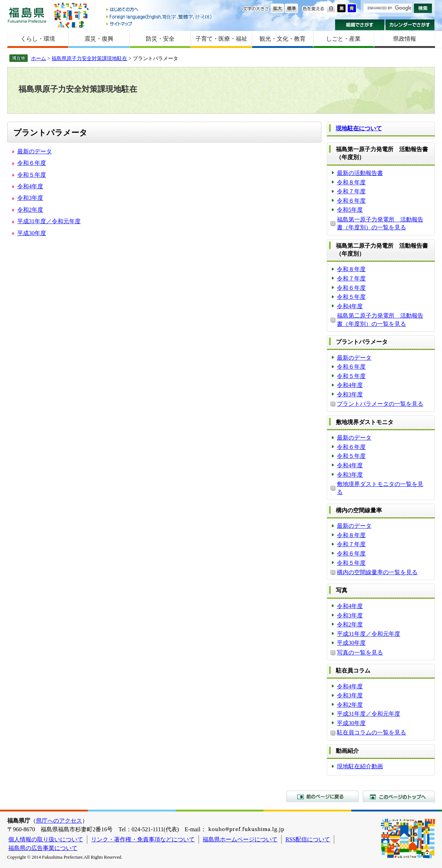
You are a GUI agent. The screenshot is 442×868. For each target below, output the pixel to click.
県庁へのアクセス (59, 821)
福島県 (27, 15)
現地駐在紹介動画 (360, 766)
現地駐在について (359, 128)
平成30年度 (32, 233)
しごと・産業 (343, 39)
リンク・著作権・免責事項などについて (143, 839)
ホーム (39, 58)
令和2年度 (30, 210)
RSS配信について (308, 839)
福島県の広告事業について (43, 848)
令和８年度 (351, 182)
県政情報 (405, 39)
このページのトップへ (399, 796)
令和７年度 (351, 191)
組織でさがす (360, 25)
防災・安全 (160, 39)
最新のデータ (35, 151)
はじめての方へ (159, 10)
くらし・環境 (38, 39)
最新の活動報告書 (360, 173)
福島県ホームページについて (240, 839)
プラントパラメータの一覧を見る (380, 404)
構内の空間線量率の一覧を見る (377, 572)
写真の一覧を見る (360, 653)
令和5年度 (350, 210)
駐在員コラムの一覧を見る (371, 732)
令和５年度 (32, 175)
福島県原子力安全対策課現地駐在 (89, 58)
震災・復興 (99, 39)
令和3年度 (30, 198)
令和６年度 (32, 163)
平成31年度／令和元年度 (49, 221)
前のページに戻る (323, 796)
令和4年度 (30, 186)
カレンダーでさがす (410, 25)
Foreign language (159, 17)
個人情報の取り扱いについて (46, 839)
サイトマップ (159, 24)
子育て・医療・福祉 (221, 39)
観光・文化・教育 (283, 39)
